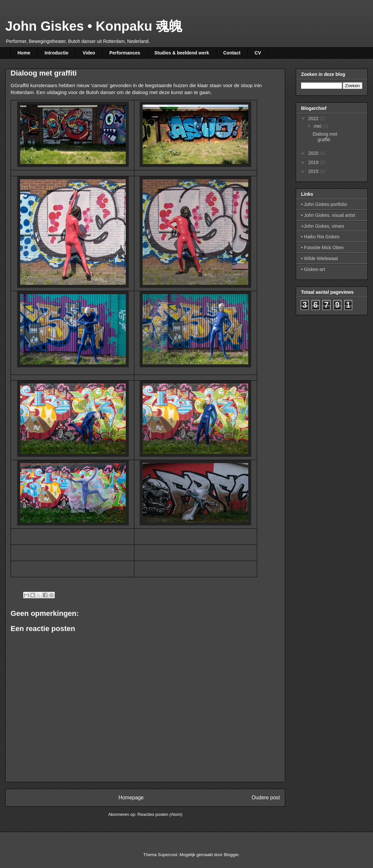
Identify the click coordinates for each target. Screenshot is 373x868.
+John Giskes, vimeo (322, 226)
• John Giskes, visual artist (328, 215)
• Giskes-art (313, 269)
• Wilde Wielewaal (320, 258)
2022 (314, 118)
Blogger (231, 855)
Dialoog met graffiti (325, 137)
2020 (314, 153)
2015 (314, 171)
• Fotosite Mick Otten (322, 248)
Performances (125, 53)
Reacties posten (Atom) (160, 814)
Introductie (56, 53)
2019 (314, 162)
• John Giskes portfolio (324, 204)
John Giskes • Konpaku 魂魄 (94, 26)
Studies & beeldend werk (182, 53)
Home (24, 53)
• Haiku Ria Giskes (320, 237)
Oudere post (266, 798)
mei (318, 126)
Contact (232, 53)
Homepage (131, 798)
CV (258, 53)
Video (89, 53)
